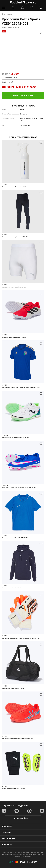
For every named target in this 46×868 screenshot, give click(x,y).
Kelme (22, 109)
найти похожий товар (23, 96)
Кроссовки (7, 14)
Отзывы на (25, 818)
